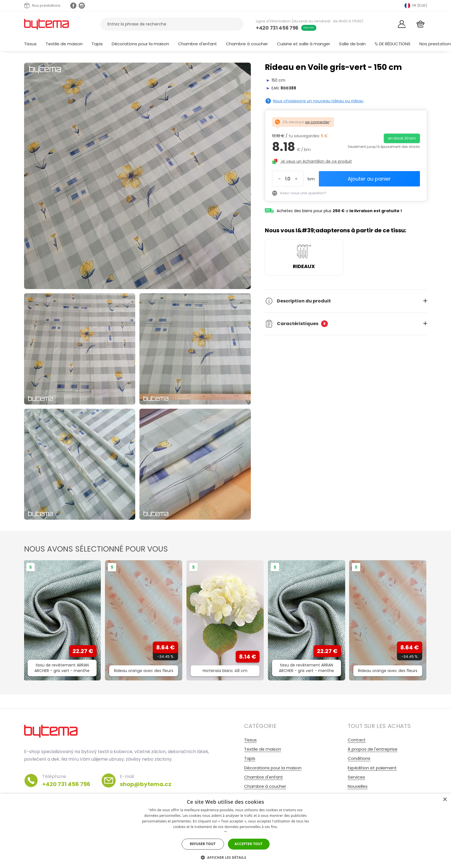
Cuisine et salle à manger (303, 44)
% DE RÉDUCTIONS (392, 44)
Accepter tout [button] (249, 844)
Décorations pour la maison (140, 44)
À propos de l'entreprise (373, 749)
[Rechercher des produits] (172, 24)
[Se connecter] (402, 24)
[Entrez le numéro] (288, 179)
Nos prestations (42, 6)
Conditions (359, 758)
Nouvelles (358, 786)
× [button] (445, 800)
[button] (226, 858)
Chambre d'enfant (198, 44)
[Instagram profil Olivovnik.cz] (82, 6)
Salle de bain (352, 44)
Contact (357, 740)
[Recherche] (236, 24)
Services (356, 777)
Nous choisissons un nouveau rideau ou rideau (318, 101)
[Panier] (421, 24)
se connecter (317, 122)
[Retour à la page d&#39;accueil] (46, 24)
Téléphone (66, 781)
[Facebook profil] (73, 6)
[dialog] (225, 831)
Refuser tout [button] (203, 844)
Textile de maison (64, 44)
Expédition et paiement (372, 768)
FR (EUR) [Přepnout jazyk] (416, 6)
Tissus (30, 44)
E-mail (146, 781)
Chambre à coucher (247, 44)
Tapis (97, 44)
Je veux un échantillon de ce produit (316, 161)
